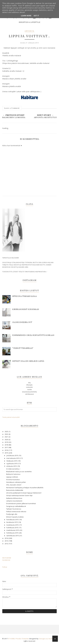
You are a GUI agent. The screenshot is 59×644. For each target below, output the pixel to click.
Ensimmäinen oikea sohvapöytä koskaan (33, 335)
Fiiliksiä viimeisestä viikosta (16, 512)
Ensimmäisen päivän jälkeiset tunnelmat (21, 504)
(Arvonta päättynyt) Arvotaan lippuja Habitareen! (24, 493)
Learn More (26, 16)
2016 (7, 450)
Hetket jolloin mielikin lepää (28, 361)
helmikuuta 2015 (13, 533)
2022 (7, 434)
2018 (7, 445)
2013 (7, 541)
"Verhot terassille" (23, 348)
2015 (7, 453)
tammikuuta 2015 (13, 536)
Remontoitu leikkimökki (15, 490)
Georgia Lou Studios (47, 639)
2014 (7, 538)
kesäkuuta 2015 (12, 522)
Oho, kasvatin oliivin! (14, 485)
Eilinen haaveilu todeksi (15, 517)
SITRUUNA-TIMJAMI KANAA (24, 296)
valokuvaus (29, 394)
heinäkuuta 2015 (13, 520)
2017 (7, 447)
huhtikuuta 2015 (13, 528)
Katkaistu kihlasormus (14, 498)
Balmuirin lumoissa (13, 474)
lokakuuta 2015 (12, 461)
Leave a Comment (12, 108)
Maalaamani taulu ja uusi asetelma (19, 472)
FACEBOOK (6, 560)
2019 (7, 442)
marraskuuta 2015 (13, 458)
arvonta (30, 31)
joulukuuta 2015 (12, 456)
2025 (7, 432)
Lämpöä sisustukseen (14, 501)
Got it (36, 16)
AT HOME (11, 639)
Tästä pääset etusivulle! (11, 417)
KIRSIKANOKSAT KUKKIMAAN (26, 309)
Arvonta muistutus (13, 480)
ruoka (29, 390)
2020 (7, 440)
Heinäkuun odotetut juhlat (16, 482)
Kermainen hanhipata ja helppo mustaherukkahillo (25, 488)
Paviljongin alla (12, 514)
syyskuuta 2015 (12, 464)
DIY (29, 383)
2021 (7, 437)
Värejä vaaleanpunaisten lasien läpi (19, 496)
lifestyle (30, 385)
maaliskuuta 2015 (13, 530)
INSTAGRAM (7, 558)
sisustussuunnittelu (30, 392)
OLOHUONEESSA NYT (22, 322)
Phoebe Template (22, 639)
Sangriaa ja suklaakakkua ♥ (16, 506)
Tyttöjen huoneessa (14, 509)
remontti (29, 387)
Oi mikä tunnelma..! (13, 469)
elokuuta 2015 (12, 466)
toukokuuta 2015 (13, 525)
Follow (5, 567)
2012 (7, 544)
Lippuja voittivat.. (12, 477)
